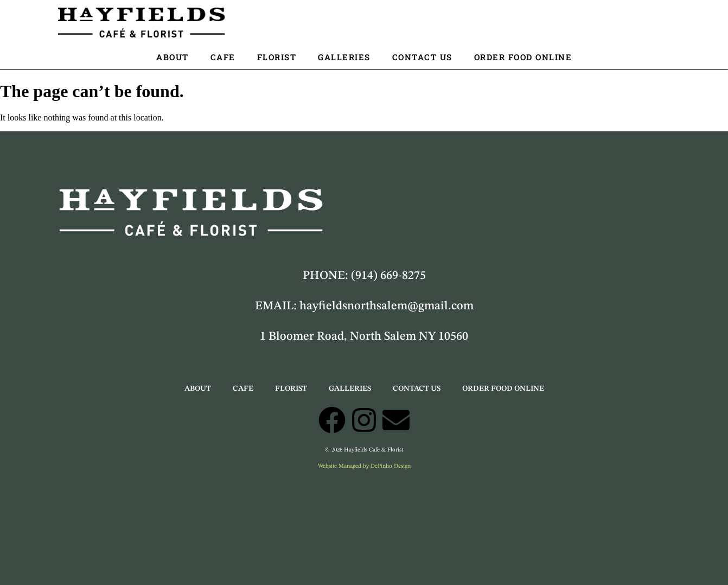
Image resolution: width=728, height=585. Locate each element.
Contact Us (422, 57)
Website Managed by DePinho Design (364, 466)
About (173, 57)
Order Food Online (523, 57)
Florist (277, 57)
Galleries (344, 57)
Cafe (223, 57)
